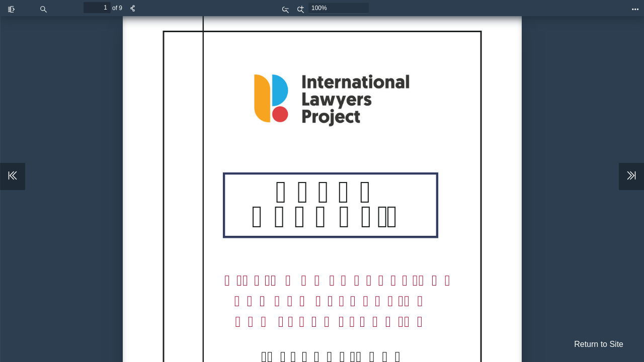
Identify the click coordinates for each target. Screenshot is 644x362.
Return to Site (599, 344)
